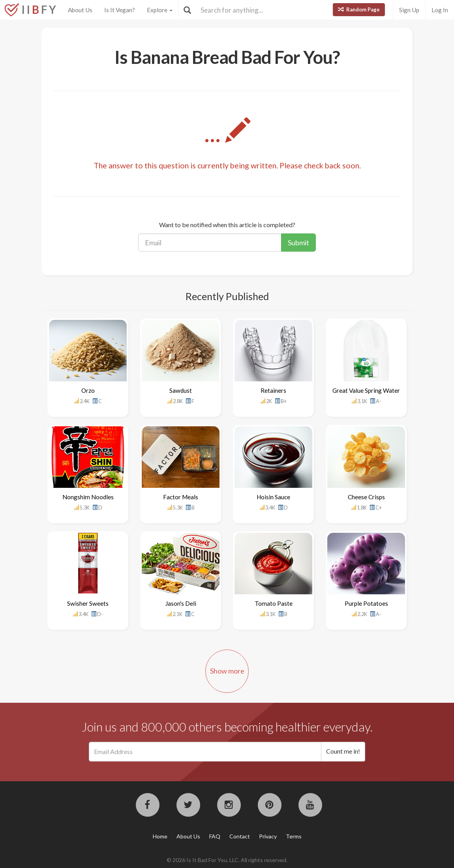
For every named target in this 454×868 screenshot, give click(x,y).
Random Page (359, 9)
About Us (80, 10)
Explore (160, 10)
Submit (298, 243)
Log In (440, 10)
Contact (240, 836)
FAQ (215, 836)
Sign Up (409, 10)
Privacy (268, 836)
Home (160, 836)
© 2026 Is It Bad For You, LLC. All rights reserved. (227, 860)
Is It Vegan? (120, 10)
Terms (294, 836)
